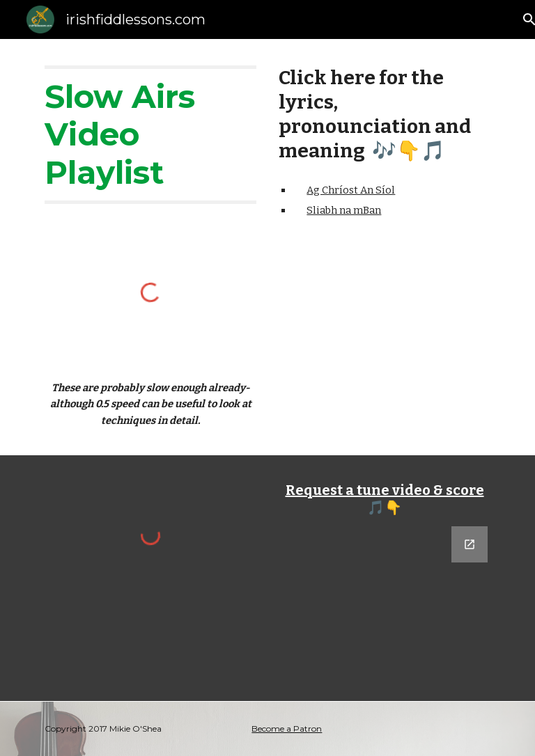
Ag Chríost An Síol (351, 190)
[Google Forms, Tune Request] (384, 605)
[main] (150, 135)
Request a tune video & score (385, 490)
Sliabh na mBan (344, 210)
